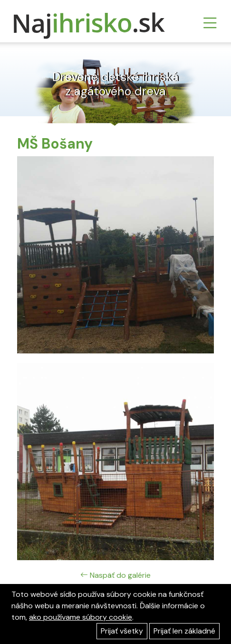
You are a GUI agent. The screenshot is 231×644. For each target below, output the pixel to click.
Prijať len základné (184, 631)
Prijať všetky (122, 631)
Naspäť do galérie (115, 575)
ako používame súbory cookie (81, 617)
